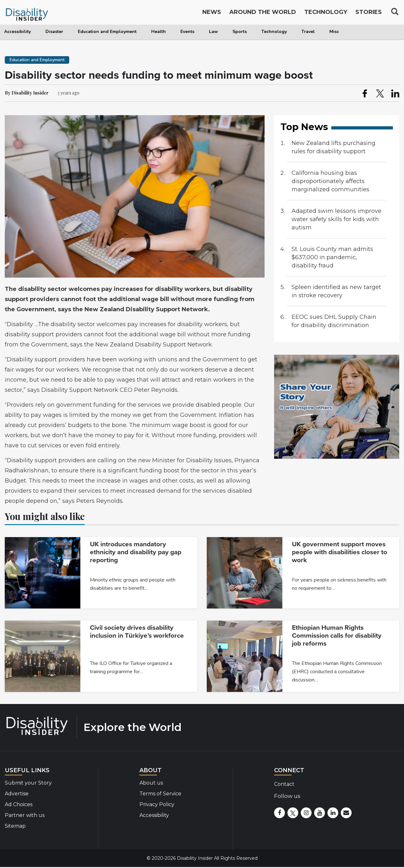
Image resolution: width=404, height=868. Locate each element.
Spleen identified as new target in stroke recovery (336, 291)
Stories (369, 13)
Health (158, 32)
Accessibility (17, 32)
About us (151, 783)
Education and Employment (107, 32)
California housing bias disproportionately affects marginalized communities (330, 181)
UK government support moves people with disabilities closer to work (340, 552)
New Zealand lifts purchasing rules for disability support (333, 147)
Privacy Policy (157, 804)
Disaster (54, 32)
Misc (334, 32)
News (212, 13)
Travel (308, 32)
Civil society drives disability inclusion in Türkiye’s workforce (137, 632)
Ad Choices (19, 804)
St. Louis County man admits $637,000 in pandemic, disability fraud (332, 257)
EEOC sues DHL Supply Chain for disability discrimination (334, 321)
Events (187, 32)
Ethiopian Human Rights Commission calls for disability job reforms (337, 636)
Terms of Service (160, 794)
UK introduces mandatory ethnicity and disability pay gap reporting (136, 552)
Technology (274, 32)
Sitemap (15, 826)
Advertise (17, 794)
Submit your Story (28, 783)
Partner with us (25, 815)
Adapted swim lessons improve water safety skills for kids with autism (337, 219)
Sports (240, 32)
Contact (284, 784)
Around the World (263, 13)
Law (213, 32)
